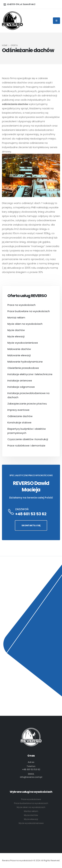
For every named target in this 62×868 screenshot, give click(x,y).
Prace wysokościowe (31, 799)
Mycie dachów (16, 330)
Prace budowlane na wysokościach (29, 311)
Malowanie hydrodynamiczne (25, 362)
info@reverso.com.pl (31, 777)
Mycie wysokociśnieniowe (31, 823)
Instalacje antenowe (20, 381)
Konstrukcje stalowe (19, 423)
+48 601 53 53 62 (31, 514)
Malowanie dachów (19, 349)
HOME (5, 45)
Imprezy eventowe (18, 410)
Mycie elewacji (16, 336)
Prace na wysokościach (21, 305)
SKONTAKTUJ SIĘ (31, 525)
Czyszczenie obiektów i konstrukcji (28, 439)
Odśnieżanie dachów (20, 416)
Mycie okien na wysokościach (25, 324)
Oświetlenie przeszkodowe (23, 368)
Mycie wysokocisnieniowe (23, 343)
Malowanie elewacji (19, 355)
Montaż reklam (16, 318)
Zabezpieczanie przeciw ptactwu (27, 404)
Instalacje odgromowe (21, 387)
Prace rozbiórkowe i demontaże (26, 446)
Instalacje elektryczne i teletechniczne (30, 374)
